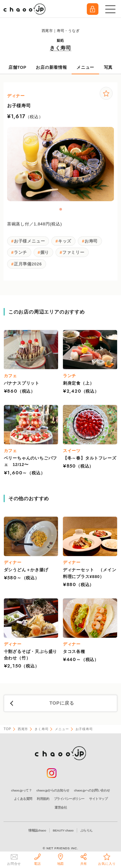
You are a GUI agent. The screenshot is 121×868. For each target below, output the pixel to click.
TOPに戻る (62, 703)
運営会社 (61, 807)
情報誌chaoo (37, 830)
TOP (7, 729)
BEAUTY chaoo (63, 830)
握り (45, 252)
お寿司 (91, 241)
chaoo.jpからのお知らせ (53, 790)
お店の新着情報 (51, 67)
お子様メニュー (30, 241)
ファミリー (73, 252)
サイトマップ (98, 799)
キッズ (65, 241)
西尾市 (23, 729)
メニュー (85, 67)
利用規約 (43, 799)
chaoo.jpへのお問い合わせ (92, 790)
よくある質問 (23, 799)
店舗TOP (17, 67)
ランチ (20, 252)
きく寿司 (60, 48)
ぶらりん (86, 830)
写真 (108, 67)
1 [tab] (61, 210)
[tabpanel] (61, 164)
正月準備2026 (28, 264)
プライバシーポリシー (69, 799)
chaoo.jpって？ (21, 790)
